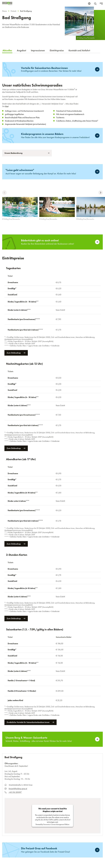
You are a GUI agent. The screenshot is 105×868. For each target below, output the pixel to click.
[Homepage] (7, 3)
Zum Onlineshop (17, 339)
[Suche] (96, 4)
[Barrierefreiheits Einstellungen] (89, 4)
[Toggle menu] (101, 4)
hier (7, 106)
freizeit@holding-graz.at (18, 722)
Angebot (21, 50)
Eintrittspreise (57, 50)
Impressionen (38, 50)
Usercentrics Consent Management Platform (56, 758)
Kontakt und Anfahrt (79, 50)
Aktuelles (7, 50)
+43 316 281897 (15, 726)
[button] (4, 193)
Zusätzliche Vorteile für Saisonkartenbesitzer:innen (31, 656)
